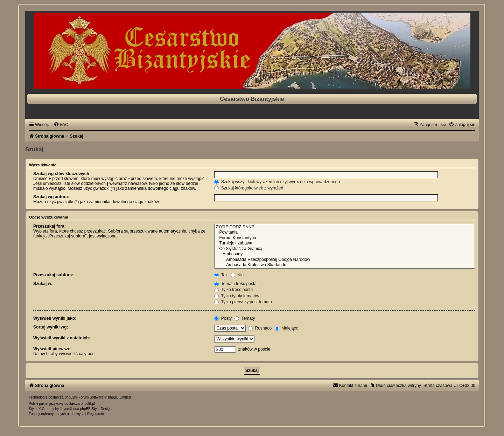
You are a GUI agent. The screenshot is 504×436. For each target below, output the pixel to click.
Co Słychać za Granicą (345, 249)
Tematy (245, 318)
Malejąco (287, 328)
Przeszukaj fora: (50, 226)
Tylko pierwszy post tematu (243, 302)
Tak (221, 275)
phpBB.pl (88, 404)
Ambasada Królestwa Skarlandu (345, 265)
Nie (237, 275)
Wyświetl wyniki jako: (55, 318)
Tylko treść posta (233, 290)
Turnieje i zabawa (345, 243)
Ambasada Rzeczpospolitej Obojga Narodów (345, 260)
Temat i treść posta (235, 284)
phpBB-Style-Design (96, 409)
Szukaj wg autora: (51, 197)
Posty (223, 318)
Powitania (345, 233)
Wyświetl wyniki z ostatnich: (62, 338)
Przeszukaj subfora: (53, 275)
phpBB (70, 397)
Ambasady (345, 254)
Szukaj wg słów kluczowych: (62, 174)
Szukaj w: (43, 284)
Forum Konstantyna (345, 238)
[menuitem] (61, 125)
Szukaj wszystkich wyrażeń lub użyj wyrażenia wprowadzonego (277, 182)
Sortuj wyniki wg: (51, 327)
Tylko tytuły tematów (237, 296)
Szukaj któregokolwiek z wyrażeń (249, 188)
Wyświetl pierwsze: (52, 349)
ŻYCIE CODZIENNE (345, 227)
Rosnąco (260, 328)
